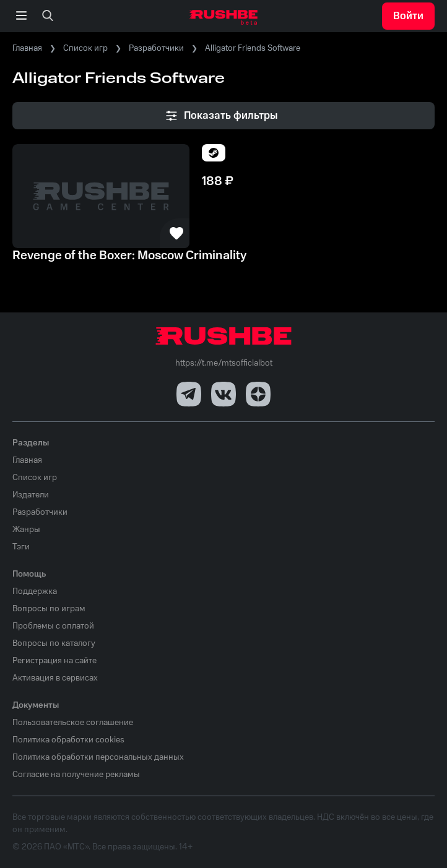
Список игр (85, 48)
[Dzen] (258, 394)
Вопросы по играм (49, 609)
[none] (48, 16)
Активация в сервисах (55, 678)
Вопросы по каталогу (54, 643)
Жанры (26, 530)
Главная (27, 48)
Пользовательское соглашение (73, 723)
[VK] (223, 394)
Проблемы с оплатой (53, 626)
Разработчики (156, 48)
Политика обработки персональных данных (98, 757)
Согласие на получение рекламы (76, 775)
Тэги (21, 547)
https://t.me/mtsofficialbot (224, 363)
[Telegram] (189, 394)
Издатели (31, 495)
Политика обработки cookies (68, 740)
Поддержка (35, 591)
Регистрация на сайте (54, 661)
